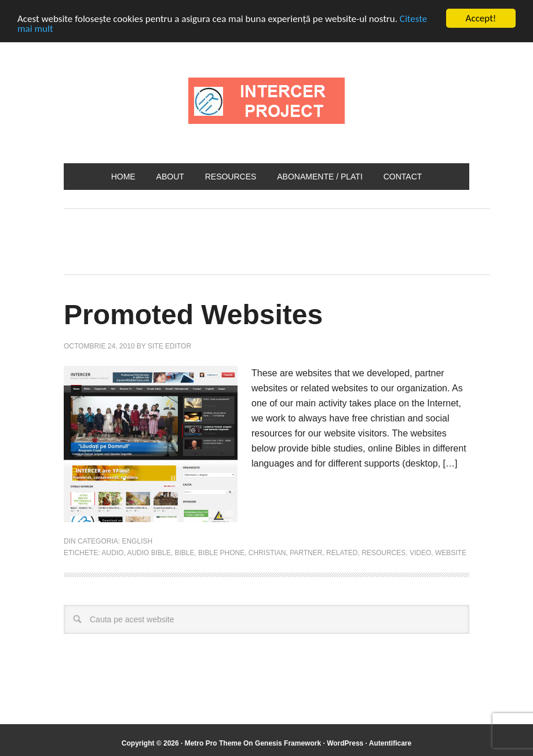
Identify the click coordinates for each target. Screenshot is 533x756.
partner (306, 552)
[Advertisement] (275, 238)
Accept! (481, 18)
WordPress (345, 743)
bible (184, 552)
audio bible (149, 552)
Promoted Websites (193, 315)
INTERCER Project (266, 101)
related (342, 552)
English (137, 541)
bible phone (221, 552)
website (451, 552)
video (420, 552)
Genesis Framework (288, 743)
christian (267, 552)
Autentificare (390, 743)
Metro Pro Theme (213, 743)
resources (384, 552)
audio (112, 552)
